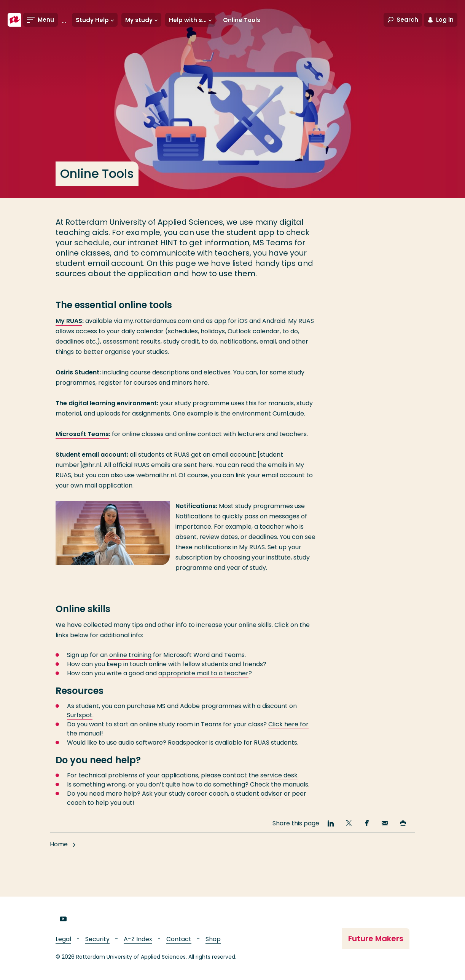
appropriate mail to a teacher (203, 673)
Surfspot (80, 715)
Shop (213, 939)
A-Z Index (138, 939)
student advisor (259, 794)
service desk (279, 775)
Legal (63, 939)
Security (97, 939)
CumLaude (288, 413)
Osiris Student (77, 372)
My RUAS (69, 321)
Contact (179, 939)
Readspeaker (188, 743)
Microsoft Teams (82, 434)
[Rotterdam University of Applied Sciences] (14, 20)
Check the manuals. (280, 784)
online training (130, 655)
